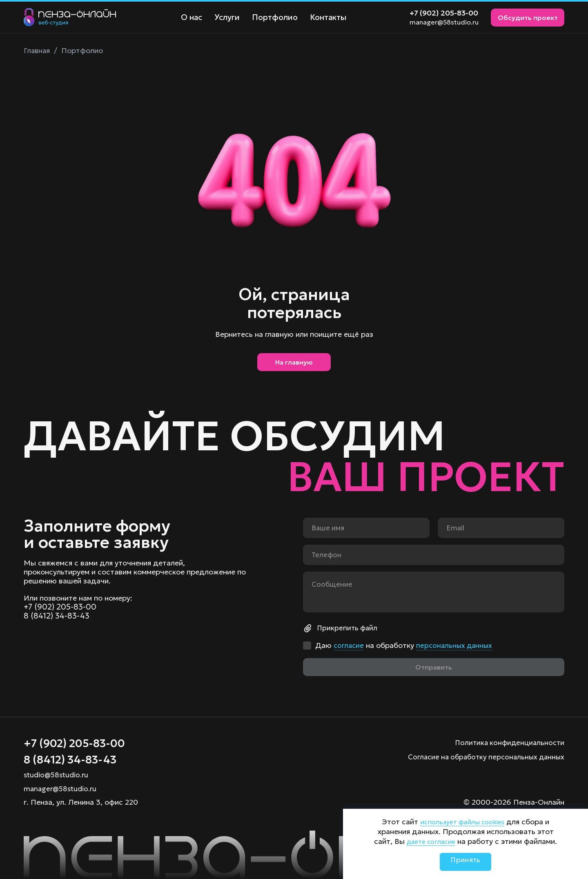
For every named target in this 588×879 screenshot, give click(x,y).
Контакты (324, 17)
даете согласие (431, 841)
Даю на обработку (406, 643)
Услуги (225, 17)
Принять (465, 862)
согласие (349, 643)
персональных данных (457, 643)
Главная (38, 50)
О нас (191, 17)
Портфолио (272, 17)
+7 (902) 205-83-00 (444, 13)
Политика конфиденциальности (508, 740)
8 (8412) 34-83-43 (57, 615)
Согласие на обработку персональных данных (482, 754)
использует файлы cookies (462, 822)
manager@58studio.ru (444, 22)
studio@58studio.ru (58, 775)
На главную (294, 364)
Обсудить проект (528, 18)
